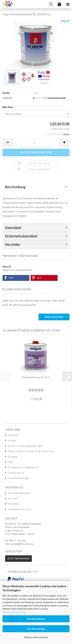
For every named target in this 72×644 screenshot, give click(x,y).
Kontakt (12, 440)
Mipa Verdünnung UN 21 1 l (36, 377)
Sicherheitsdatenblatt (21, 236)
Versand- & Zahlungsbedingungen (25, 446)
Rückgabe (13, 457)
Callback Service (16, 473)
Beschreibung (15, 187)
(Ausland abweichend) (56, 98)
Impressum (13, 435)
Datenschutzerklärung (14, 612)
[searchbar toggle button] (51, 4)
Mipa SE (65, 21)
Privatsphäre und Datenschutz (23, 467)
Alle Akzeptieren (36, 619)
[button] (8, 142)
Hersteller (13, 244)
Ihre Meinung (54, 317)
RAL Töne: (8, 107)
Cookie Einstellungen (18, 478)
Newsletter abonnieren (19, 509)
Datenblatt (13, 228)
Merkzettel (13, 504)
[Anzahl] (36, 142)
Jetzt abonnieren (19, 558)
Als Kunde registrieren (19, 493)
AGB (10, 462)
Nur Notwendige (36, 629)
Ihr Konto (13, 498)
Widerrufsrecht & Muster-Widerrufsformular (31, 451)
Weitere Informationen (36, 637)
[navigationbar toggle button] (68, 4)
